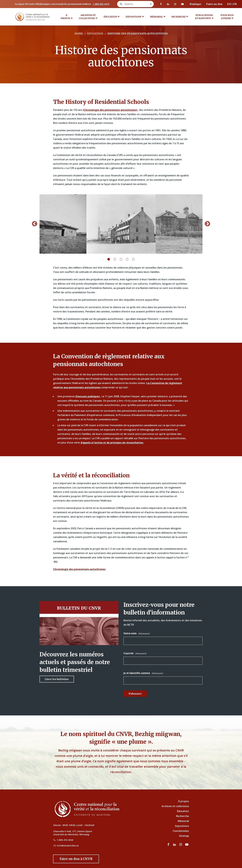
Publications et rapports (204, 17)
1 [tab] (111, 259)
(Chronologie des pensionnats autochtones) (110, 110)
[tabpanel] (121, 224)
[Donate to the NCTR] (76, 859)
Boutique (195, 4)
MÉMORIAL (156, 17)
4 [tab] (129, 259)
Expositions (134, 17)
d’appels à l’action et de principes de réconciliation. (112, 443)
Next (207, 224)
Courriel (135, 653)
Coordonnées (181, 831)
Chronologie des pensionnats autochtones (79, 569)
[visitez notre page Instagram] (175, 4)
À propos (65, 17)
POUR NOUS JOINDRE (227, 17)
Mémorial (183, 821)
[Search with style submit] (151, 4)
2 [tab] (117, 259)
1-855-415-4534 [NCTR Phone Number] (65, 840)
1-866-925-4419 (101, 4)
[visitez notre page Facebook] (161, 4)
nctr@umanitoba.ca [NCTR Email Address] (68, 846)
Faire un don (214, 4)
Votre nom (136, 633)
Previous (35, 224)
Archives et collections (87, 17)
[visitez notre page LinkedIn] (168, 4)
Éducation (110, 17)
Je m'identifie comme (143, 673)
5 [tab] (135, 259)
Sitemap (184, 836)
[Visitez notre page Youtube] (182, 4)
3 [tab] (123, 259)
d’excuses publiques (88, 396)
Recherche (178, 17)
